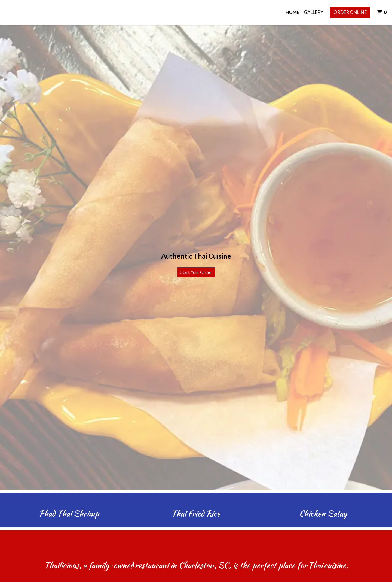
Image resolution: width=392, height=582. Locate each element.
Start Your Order (196, 272)
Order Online (350, 12)
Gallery (314, 12)
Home (293, 12)
